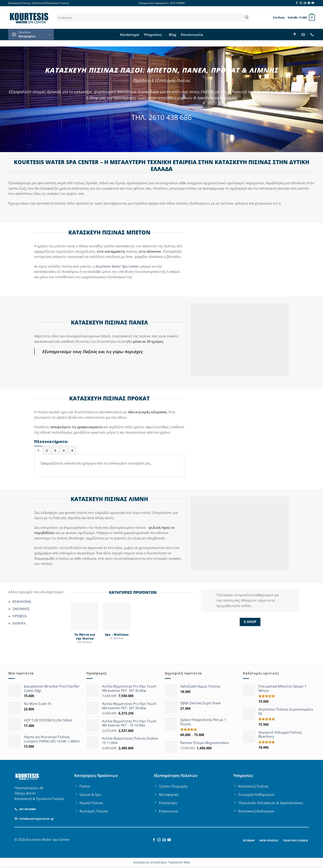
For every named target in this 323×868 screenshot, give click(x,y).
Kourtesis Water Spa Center (117, 266)
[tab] (38, 450)
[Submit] (247, 18)
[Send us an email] (305, 3)
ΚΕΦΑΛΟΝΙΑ (22, 602)
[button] (279, 17)
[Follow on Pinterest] (309, 3)
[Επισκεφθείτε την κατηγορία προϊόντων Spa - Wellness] (117, 623)
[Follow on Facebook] (297, 3)
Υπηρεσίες (154, 35)
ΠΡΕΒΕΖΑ (20, 616)
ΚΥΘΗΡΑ (19, 623)
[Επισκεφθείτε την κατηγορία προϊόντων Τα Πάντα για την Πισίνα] (85, 625)
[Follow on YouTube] (313, 3)
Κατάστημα (130, 35)
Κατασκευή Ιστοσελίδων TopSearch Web (162, 862)
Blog (172, 35)
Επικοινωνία (192, 35)
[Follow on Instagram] (301, 3)
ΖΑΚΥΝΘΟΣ (21, 609)
